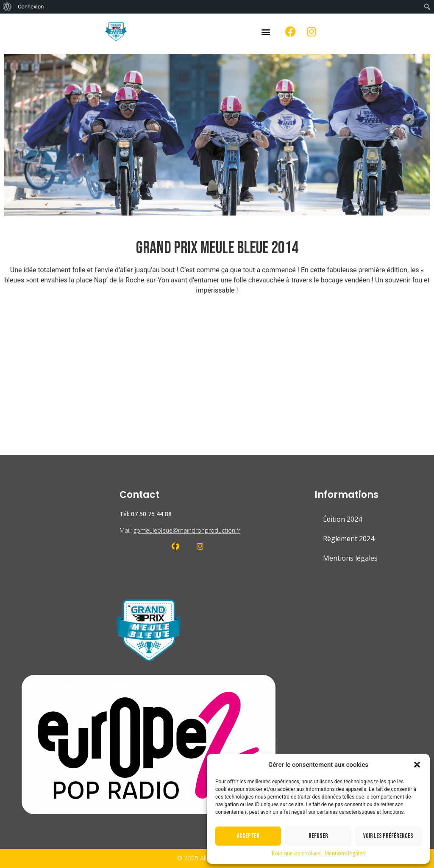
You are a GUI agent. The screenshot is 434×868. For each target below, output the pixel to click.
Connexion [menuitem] (31, 7)
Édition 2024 (342, 519)
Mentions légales (345, 853)
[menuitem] (7, 7)
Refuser (318, 836)
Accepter (248, 836)
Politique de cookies (296, 853)
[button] (417, 765)
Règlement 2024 (349, 539)
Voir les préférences (388, 836)
